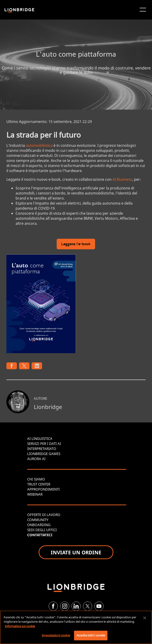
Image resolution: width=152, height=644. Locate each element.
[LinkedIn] (76, 606)
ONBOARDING (39, 525)
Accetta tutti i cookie (91, 635)
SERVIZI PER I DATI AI (44, 444)
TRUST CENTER (39, 484)
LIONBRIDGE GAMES (44, 454)
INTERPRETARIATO (42, 449)
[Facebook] (53, 606)
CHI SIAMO (36, 479)
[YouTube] (99, 606)
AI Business (122, 179)
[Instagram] (65, 606)
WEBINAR (35, 494)
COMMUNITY (38, 520)
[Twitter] (88, 606)
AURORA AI (36, 459)
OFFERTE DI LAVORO (44, 515)
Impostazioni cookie (56, 635)
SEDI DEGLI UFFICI (42, 530)
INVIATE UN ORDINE (76, 552)
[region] (76, 627)
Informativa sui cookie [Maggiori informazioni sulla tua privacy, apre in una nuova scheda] (20, 626)
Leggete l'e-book (76, 244)
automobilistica (39, 145)
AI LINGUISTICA (40, 439)
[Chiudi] (145, 618)
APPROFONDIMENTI (43, 489)
